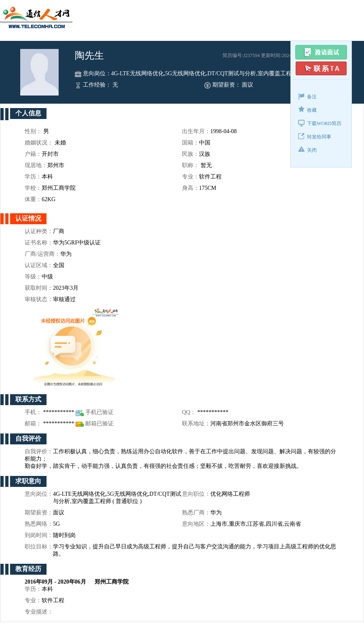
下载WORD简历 (320, 123)
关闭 (307, 150)
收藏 (307, 109)
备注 (307, 96)
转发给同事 (315, 136)
